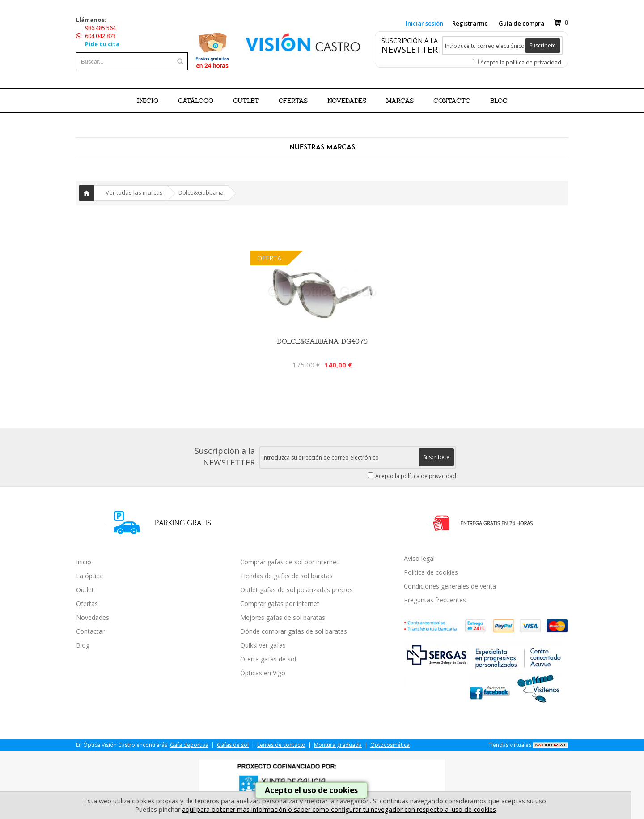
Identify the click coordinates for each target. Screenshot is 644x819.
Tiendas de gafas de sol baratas (286, 576)
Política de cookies (431, 572)
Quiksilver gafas (263, 645)
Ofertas (87, 604)
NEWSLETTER (410, 49)
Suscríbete (543, 45)
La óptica (89, 576)
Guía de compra (521, 23)
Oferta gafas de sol (268, 659)
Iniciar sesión (424, 23)
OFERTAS (293, 101)
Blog (83, 645)
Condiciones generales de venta (450, 586)
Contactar (90, 631)
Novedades (93, 617)
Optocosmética (390, 745)
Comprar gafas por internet (280, 604)
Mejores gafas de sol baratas (283, 617)
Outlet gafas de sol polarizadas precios (297, 590)
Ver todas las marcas (134, 192)
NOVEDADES (347, 101)
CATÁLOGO (196, 101)
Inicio (148, 101)
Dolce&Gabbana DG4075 (322, 341)
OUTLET (246, 101)
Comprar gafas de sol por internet (289, 562)
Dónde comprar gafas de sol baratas (294, 631)
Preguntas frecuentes (435, 600)
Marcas (400, 101)
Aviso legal (419, 558)
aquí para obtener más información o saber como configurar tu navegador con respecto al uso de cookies (339, 809)
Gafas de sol (233, 745)
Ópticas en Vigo (263, 673)
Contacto (452, 101)
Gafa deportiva (189, 745)
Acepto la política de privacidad (521, 62)
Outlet (85, 590)
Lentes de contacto (281, 745)
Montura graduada (338, 745)
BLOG (499, 101)
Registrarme (470, 23)
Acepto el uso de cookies (311, 790)
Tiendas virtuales (510, 745)
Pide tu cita (102, 44)
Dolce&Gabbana (201, 192)
